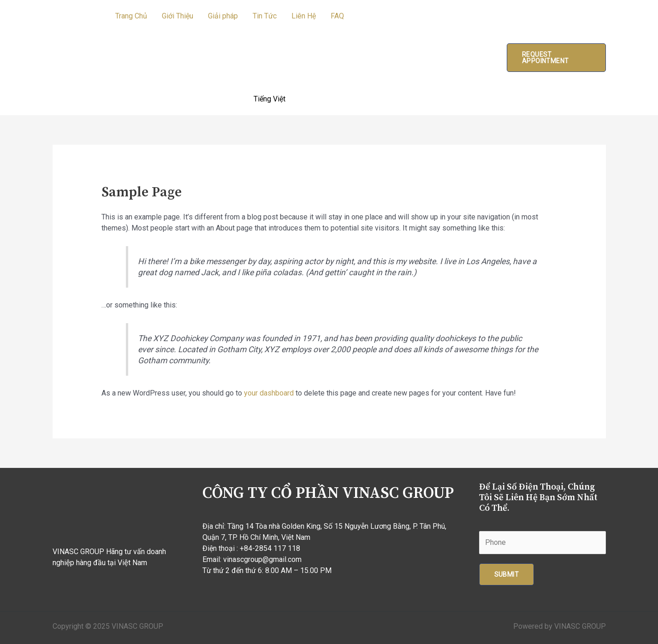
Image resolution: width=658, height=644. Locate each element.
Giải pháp (223, 16)
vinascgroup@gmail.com (262, 559)
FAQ (337, 16)
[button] (556, 58)
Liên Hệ (304, 16)
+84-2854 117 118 (270, 548)
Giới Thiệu (178, 16)
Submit (507, 574)
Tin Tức (265, 16)
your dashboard (269, 393)
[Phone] (542, 543)
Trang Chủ (131, 16)
